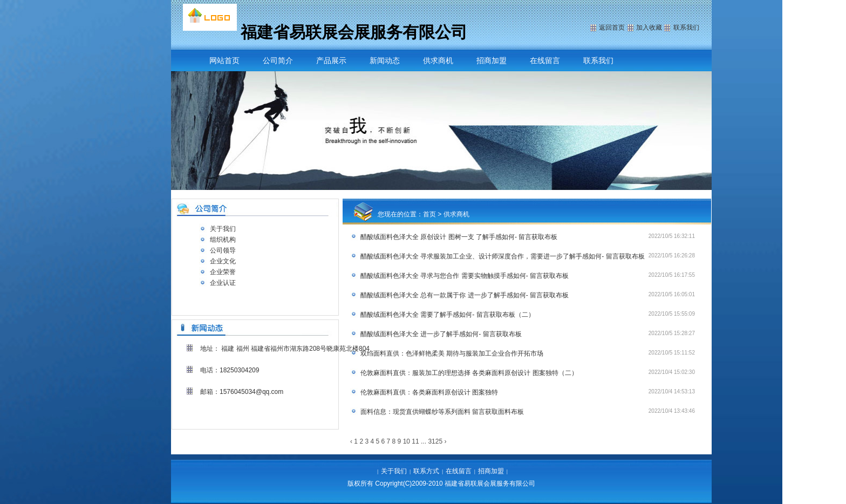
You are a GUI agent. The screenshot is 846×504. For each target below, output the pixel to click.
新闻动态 (385, 60)
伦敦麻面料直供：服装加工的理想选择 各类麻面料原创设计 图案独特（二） (469, 373)
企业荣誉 (223, 272)
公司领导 (223, 250)
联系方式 (426, 471)
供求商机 (438, 60)
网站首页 (224, 60)
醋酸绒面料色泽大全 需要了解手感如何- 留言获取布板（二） (448, 315)
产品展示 (331, 60)
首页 (429, 214)
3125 (435, 441)
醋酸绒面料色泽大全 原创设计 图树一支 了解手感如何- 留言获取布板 (459, 237)
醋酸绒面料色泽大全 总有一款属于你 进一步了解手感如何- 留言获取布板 (465, 295)
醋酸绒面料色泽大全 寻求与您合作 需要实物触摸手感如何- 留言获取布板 (465, 276)
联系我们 (598, 60)
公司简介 (278, 60)
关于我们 (223, 229)
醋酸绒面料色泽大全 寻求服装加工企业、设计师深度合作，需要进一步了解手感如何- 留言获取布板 (503, 256)
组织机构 (223, 240)
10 (407, 441)
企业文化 (223, 261)
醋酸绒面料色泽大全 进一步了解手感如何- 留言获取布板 (441, 334)
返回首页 (612, 28)
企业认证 (223, 283)
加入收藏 (649, 28)
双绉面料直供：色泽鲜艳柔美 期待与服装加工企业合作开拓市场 (452, 353)
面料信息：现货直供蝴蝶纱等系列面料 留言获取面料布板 (442, 412)
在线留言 (545, 60)
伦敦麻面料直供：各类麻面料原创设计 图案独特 (429, 392)
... (424, 441)
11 (415, 441)
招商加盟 (492, 60)
